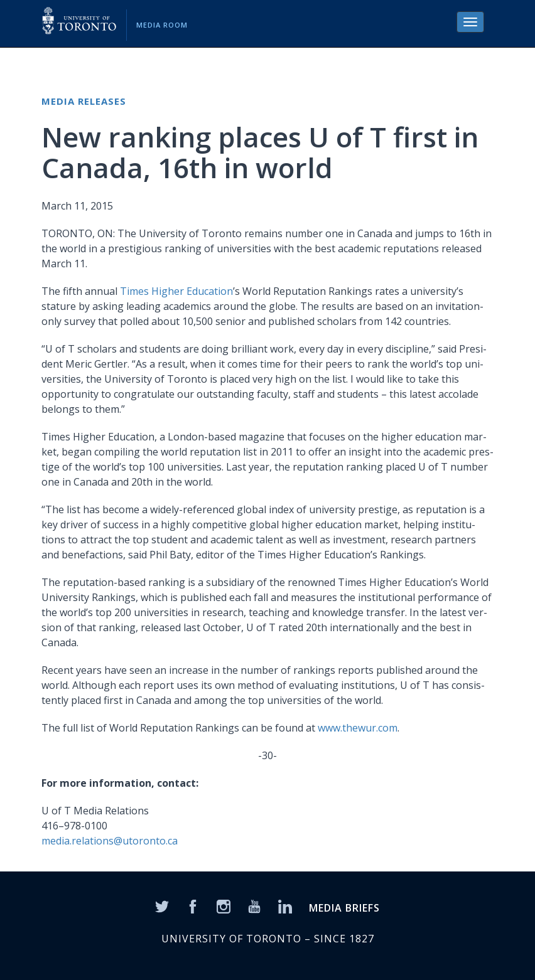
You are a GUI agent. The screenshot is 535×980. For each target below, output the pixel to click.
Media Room (162, 25)
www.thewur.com (358, 728)
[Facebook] (193, 906)
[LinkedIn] (285, 906)
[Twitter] (162, 906)
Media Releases (84, 101)
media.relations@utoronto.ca (110, 841)
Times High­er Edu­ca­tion (176, 291)
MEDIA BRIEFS (344, 908)
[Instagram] (224, 906)
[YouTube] (254, 906)
